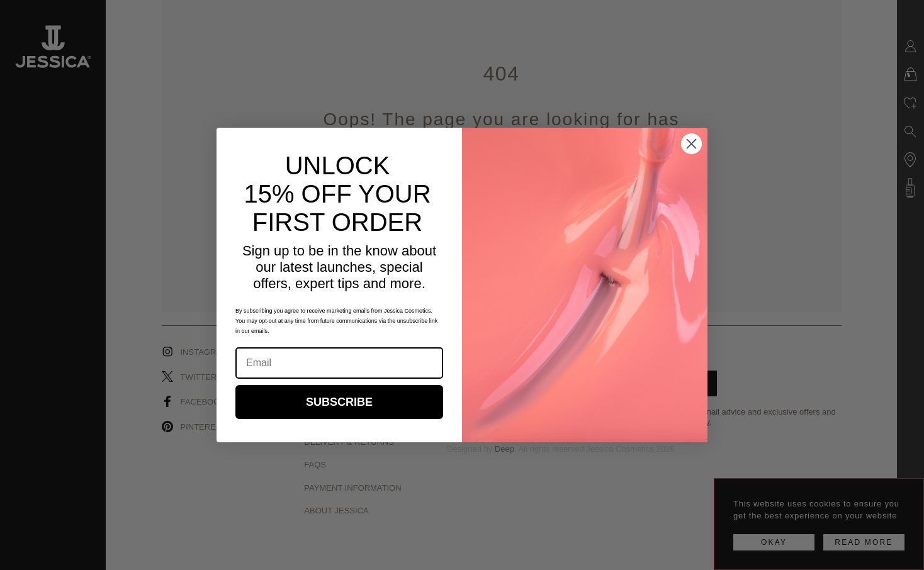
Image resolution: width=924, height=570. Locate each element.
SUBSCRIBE (339, 402)
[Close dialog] (691, 144)
